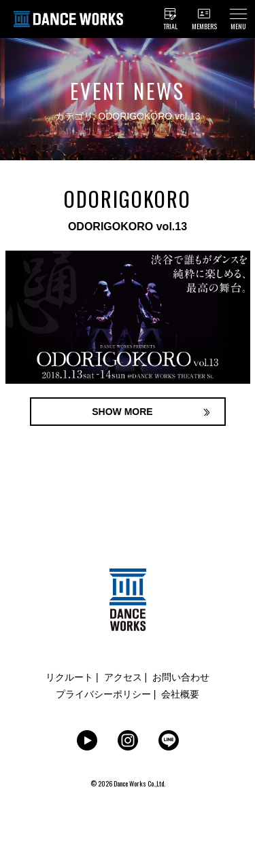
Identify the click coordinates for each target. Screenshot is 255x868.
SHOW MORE (122, 412)
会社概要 (180, 694)
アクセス (123, 677)
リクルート (69, 677)
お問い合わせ (181, 677)
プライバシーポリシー (103, 694)
